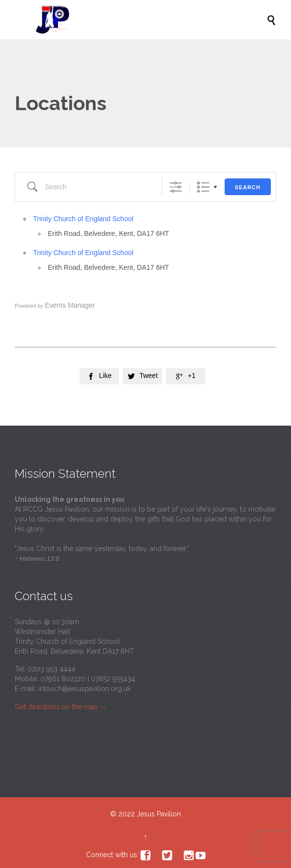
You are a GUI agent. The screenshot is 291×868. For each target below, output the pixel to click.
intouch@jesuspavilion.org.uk (85, 689)
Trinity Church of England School (83, 219)
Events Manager (70, 305)
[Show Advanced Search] (176, 187)
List (203, 187)
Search (248, 187)
